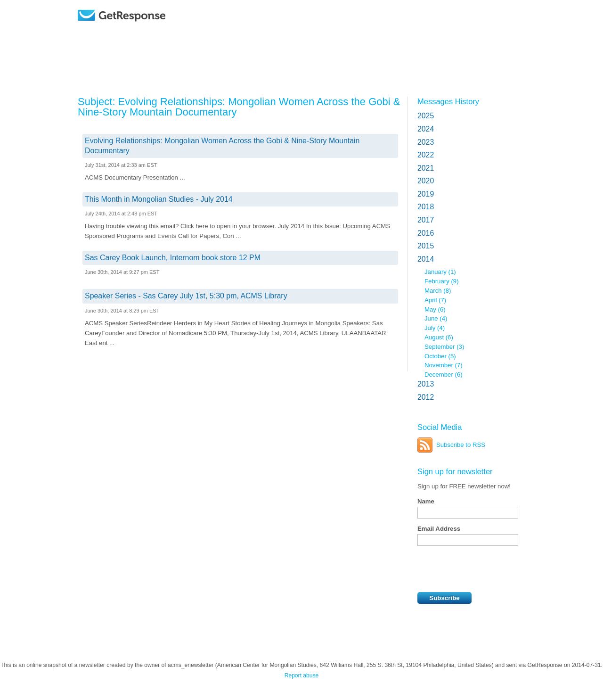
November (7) (444, 365)
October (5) (440, 356)
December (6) (444, 375)
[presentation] (489, 569)
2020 (426, 181)
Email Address (439, 529)
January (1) (440, 272)
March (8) (438, 291)
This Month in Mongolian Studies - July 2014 (159, 199)
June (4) (436, 318)
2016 (426, 233)
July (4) (435, 328)
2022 (426, 155)
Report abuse (302, 675)
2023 (426, 142)
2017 (426, 220)
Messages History (448, 101)
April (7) (435, 300)
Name (426, 501)
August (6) (439, 337)
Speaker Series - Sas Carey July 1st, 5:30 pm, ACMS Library (186, 296)
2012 (426, 397)
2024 (426, 129)
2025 (426, 116)
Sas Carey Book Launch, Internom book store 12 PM (173, 258)
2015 (426, 246)
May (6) (435, 309)
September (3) (444, 347)
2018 (426, 207)
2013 (426, 384)
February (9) (442, 281)
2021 (426, 168)
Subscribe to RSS (461, 445)
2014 (426, 259)
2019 (426, 194)
